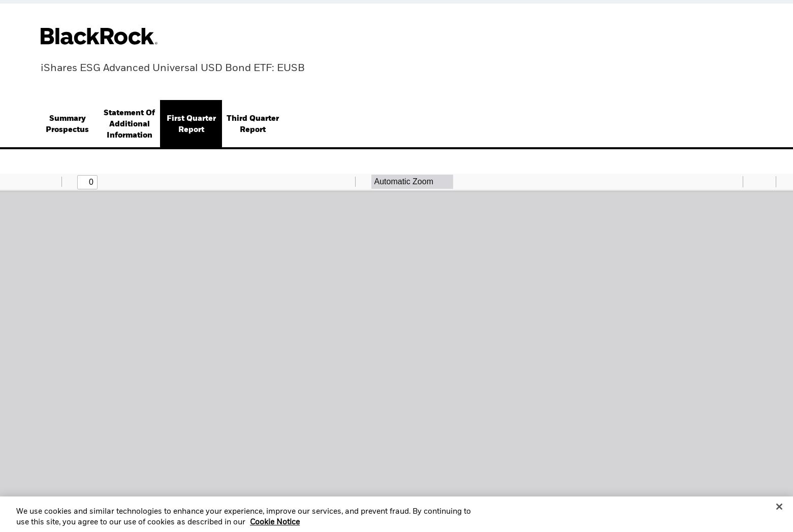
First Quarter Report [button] (191, 124)
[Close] (779, 511)
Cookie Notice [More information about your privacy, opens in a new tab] (275, 526)
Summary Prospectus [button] (67, 124)
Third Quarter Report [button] (253, 124)
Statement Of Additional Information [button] (129, 124)
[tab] (68, 125)
